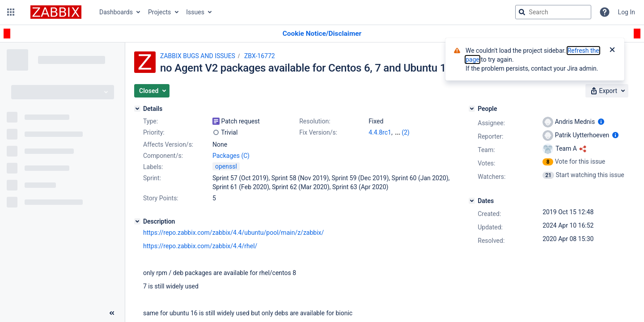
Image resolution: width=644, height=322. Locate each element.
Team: (486, 150)
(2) (406, 132)
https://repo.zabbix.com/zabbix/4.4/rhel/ (200, 246)
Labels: (153, 167)
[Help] (605, 12)
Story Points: (161, 198)
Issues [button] (195, 12)
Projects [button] (159, 12)
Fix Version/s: (318, 132)
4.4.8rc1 (380, 132)
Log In (627, 12)
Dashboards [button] (116, 12)
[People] (472, 109)
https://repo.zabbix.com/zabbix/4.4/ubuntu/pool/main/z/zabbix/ (233, 233)
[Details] (137, 109)
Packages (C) (231, 156)
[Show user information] (601, 122)
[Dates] (472, 201)
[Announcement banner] (322, 34)
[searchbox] (553, 12)
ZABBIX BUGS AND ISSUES (198, 56)
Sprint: (152, 178)
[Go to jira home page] (56, 12)
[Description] (137, 221)
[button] (11, 12)
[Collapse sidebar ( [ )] (112, 313)
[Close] (612, 51)
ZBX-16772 (260, 56)
